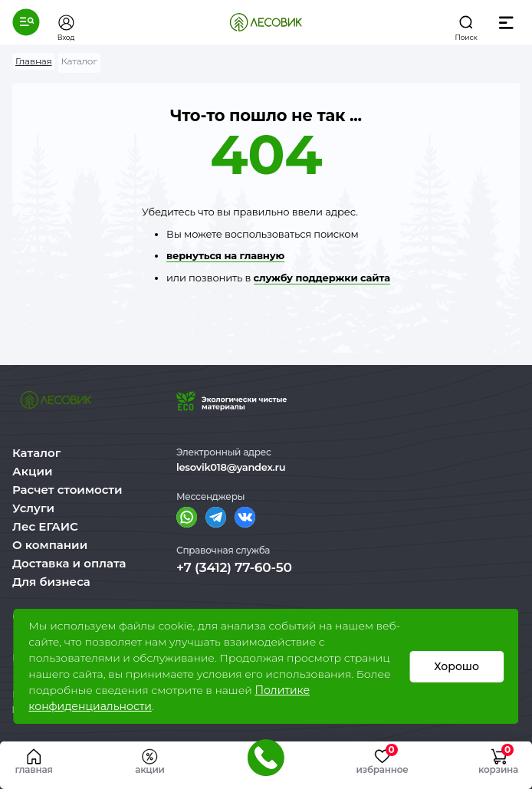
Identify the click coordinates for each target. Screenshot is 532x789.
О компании (50, 545)
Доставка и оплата (69, 563)
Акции (32, 471)
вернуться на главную (225, 255)
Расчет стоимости (67, 490)
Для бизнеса (51, 582)
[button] (26, 22)
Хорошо (456, 666)
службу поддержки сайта (322, 278)
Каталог (36, 453)
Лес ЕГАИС (45, 526)
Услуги (33, 508)
